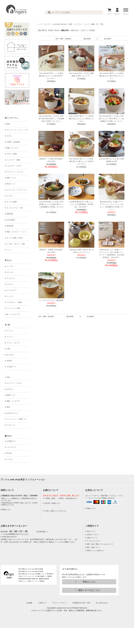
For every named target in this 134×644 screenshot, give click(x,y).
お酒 (8, 349)
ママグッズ (11, 425)
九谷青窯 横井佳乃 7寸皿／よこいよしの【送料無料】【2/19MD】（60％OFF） (81, 204)
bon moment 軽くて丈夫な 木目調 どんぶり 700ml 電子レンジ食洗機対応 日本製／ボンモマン (112, 119)
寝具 (8, 124)
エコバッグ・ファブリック (17, 190)
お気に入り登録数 (88, 30)
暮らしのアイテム (11, 118)
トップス (10, 266)
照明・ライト (12, 178)
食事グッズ (11, 395)
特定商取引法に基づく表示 (81, 603)
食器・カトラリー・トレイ (17, 232)
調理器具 (10, 214)
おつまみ (10, 355)
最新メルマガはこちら (89, 590)
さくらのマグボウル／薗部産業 (51, 300)
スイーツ (10, 337)
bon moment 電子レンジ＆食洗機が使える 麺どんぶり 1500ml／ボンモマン (81, 161)
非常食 (9, 361)
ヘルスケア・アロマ (14, 166)
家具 (8, 407)
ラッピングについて (93, 541)
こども (7, 377)
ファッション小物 (13, 308)
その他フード (12, 367)
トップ (40, 24)
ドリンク (10, 331)
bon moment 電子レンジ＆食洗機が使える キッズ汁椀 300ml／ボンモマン (51, 76)
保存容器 (10, 226)
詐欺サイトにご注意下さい (96, 551)
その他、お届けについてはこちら (55, 511)
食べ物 (7, 325)
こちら (59, 542)
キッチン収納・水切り (15, 238)
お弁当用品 (11, 220)
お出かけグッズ (12, 413)
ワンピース (11, 278)
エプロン (10, 196)
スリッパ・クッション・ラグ (17, 130)
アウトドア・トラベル (15, 172)
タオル (9, 136)
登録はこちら (89, 582)
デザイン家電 (12, 154)
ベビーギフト (12, 447)
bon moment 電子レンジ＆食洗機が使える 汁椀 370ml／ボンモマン (112, 76)
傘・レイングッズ (13, 314)
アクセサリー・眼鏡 (14, 302)
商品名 (57, 30)
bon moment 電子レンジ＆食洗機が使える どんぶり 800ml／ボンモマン (81, 119)
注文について (91, 531)
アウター (10, 284)
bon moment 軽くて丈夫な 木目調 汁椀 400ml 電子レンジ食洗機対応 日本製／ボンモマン (51, 119)
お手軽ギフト (12, 441)
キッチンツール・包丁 (15, 208)
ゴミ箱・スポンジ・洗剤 (16, 244)
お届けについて (92, 538)
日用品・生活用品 (13, 142)
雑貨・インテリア (13, 401)
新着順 (51, 30)
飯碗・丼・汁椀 (97, 24)
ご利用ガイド (92, 526)
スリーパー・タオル (14, 383)
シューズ (10, 296)
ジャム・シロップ (13, 343)
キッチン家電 (12, 202)
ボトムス (10, 272)
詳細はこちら (6, 510)
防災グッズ (11, 184)
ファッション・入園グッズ (17, 419)
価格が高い (75, 30)
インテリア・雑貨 (13, 160)
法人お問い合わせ (102, 603)
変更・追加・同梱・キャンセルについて (100, 544)
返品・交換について (93, 547)
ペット (9, 250)
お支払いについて (93, 535)
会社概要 (29, 603)
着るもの (8, 260)
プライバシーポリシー (60, 603)
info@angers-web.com (9, 537)
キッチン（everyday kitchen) (56, 24)
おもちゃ (10, 389)
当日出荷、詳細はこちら (52, 503)
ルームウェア (12, 290)
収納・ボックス (12, 148)
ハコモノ (10, 459)
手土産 (9, 453)
